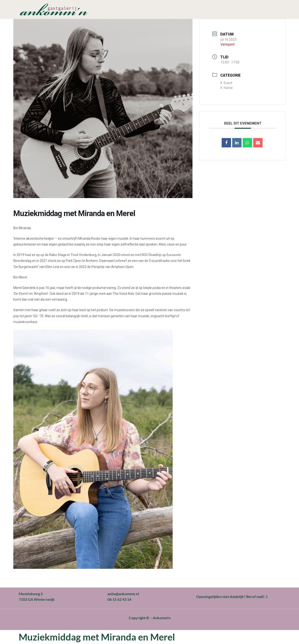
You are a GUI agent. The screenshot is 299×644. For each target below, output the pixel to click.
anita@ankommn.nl (123, 594)
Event (226, 83)
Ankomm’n (162, 618)
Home (227, 88)
